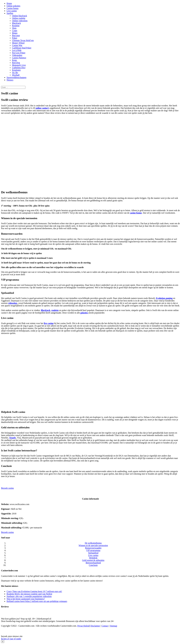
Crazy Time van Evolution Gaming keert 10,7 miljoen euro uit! (34, 591)
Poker (15, 38)
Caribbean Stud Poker (22, 48)
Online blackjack (20, 16)
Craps (15, 31)
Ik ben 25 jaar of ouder (11, 639)
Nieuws (10, 80)
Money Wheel (18, 43)
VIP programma (93, 550)
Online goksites (13, 6)
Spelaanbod (93, 553)
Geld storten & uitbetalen (93, 560)
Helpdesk (93, 558)
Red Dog (16, 63)
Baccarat (16, 35)
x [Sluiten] (3, 641)
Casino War (17, 45)
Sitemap (114, 626)
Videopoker (17, 55)
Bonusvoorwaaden (93, 548)
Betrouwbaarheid (93, 563)
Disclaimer (95, 626)
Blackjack (16, 23)
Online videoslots (20, 21)
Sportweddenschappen (16, 77)
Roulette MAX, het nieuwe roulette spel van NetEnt (29, 594)
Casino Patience (19, 58)
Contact (105, 626)
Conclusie (93, 565)
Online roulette (19, 18)
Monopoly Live (19, 65)
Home (9, 3)
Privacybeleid (83, 626)
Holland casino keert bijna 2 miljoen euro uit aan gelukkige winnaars (37, 601)
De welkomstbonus (93, 543)
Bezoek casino (7, 488)
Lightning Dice (19, 68)
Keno (14, 60)
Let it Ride (17, 50)
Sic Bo (15, 73)
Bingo (15, 33)
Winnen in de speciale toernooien (93, 545)
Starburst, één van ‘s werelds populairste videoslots (29, 596)
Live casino (12, 11)
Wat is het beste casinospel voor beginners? (26, 599)
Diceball (16, 75)
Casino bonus (13, 8)
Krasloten (16, 70)
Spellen (10, 13)
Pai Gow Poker (19, 53)
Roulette (16, 26)
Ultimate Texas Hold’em (23, 40)
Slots (14, 28)
